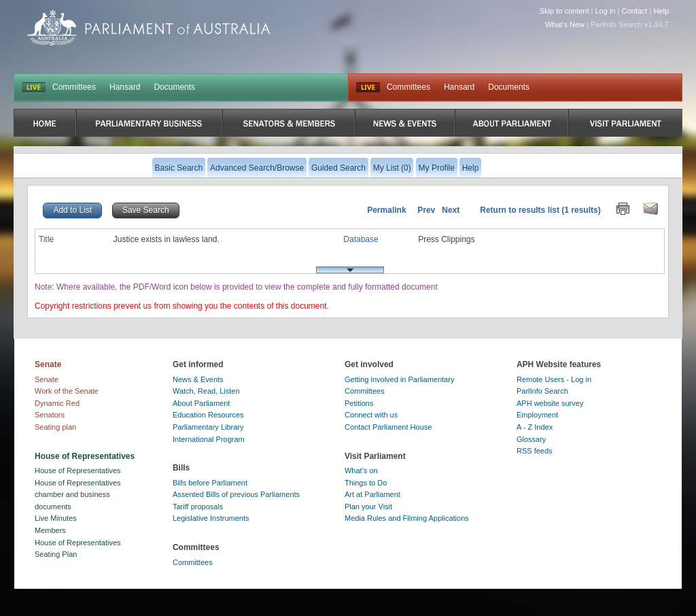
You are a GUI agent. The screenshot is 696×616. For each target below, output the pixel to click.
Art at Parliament (372, 494)
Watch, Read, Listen (206, 391)
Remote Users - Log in (554, 379)
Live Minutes (56, 518)
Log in (606, 11)
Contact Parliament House (388, 427)
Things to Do (366, 483)
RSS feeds (535, 451)
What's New (565, 24)
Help (661, 11)
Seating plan (55, 427)
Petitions (359, 403)
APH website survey (550, 403)
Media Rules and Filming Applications (407, 518)
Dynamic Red (57, 403)
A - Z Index (535, 427)
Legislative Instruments (211, 518)
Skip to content (564, 11)
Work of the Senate (67, 391)
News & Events (198, 379)
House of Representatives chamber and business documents (78, 495)
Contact (634, 11)
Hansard (125, 87)
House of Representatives (78, 470)
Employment (537, 415)
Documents (174, 87)
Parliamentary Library (208, 427)
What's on (361, 470)
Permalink (386, 210)
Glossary (531, 439)
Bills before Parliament (210, 483)
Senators (50, 415)
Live (368, 88)
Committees (74, 87)
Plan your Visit (368, 507)
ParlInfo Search (542, 391)
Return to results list (520, 210)
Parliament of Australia (149, 28)
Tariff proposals (198, 507)
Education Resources (208, 415)
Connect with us (371, 415)
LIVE (34, 88)
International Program (209, 439)
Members (50, 530)
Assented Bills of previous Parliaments (236, 494)
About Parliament (201, 403)
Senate (47, 379)
